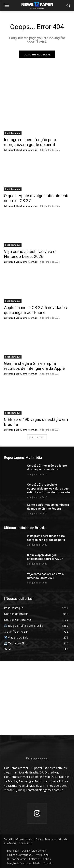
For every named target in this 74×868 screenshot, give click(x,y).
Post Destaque (13, 133)
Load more (37, 437)
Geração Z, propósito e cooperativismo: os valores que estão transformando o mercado (48, 488)
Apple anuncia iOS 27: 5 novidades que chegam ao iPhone (35, 310)
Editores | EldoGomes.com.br (20, 150)
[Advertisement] (37, 698)
